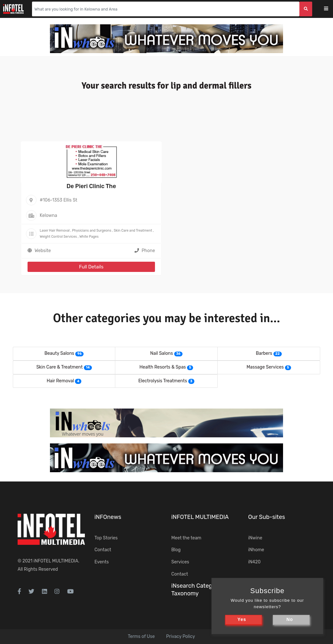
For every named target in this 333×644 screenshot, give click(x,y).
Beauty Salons (59, 353)
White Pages (89, 237)
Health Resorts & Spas (163, 367)
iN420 (254, 562)
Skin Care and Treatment (133, 231)
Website (43, 251)
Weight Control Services (58, 237)
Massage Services (265, 367)
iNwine (255, 538)
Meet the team (186, 538)
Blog (176, 550)
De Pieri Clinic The (91, 186)
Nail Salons (162, 353)
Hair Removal (60, 381)
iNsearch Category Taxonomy (196, 589)
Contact (103, 550)
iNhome (256, 550)
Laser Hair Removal (55, 231)
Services (180, 562)
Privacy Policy (181, 636)
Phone (145, 251)
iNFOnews (108, 517)
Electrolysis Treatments (163, 381)
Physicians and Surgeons (92, 231)
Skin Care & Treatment (59, 367)
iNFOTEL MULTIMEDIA (56, 561)
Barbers (264, 353)
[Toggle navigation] (330, 9)
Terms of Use (141, 636)
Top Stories (106, 538)
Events (102, 562)
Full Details (91, 267)
